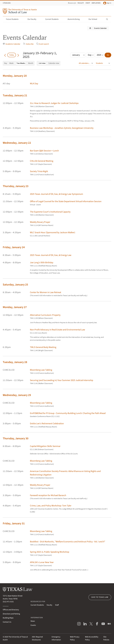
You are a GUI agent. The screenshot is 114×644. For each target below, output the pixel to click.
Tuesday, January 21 (15, 95)
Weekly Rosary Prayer (40, 222)
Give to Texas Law (100, 597)
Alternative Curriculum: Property (45, 315)
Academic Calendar (11, 44)
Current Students (53, 19)
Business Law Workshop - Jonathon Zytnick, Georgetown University (62, 128)
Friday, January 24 (14, 247)
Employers (96, 3)
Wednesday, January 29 (17, 395)
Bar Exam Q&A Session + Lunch (44, 151)
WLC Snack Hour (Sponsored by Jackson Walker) (53, 232)
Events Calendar (100, 28)
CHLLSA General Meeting (42, 161)
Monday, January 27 (15, 307)
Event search (43, 44)
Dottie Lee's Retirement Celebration (47, 424)
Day (6, 63)
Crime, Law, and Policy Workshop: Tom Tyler (51, 506)
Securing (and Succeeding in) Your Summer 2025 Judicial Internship (62, 380)
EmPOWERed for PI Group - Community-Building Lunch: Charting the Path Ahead (68, 413)
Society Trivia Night (39, 171)
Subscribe (28, 44)
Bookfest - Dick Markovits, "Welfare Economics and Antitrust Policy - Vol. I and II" (68, 542)
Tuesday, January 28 (15, 362)
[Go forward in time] (18, 55)
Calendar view (54, 63)
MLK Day (34, 84)
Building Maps (8, 618)
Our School (94, 19)
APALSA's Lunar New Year (42, 562)
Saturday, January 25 (15, 285)
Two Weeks (21, 63)
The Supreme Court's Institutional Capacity (50, 212)
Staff (88, 3)
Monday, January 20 (15, 76)
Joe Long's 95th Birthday (42, 263)
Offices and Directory (11, 610)
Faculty (81, 3)
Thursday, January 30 (16, 438)
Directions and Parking (11, 614)
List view (42, 63)
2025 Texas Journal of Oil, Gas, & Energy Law (51, 255)
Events (33, 625)
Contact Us (7, 622)
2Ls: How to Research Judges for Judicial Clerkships (54, 103)
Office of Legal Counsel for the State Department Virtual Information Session (66, 201)
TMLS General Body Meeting (43, 347)
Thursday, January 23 (16, 186)
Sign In (107, 3)
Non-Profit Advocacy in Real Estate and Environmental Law (58, 330)
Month (31, 63)
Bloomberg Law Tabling (41, 370)
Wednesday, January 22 (17, 143)
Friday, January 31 (14, 524)
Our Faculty (33, 19)
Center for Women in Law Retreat (46, 292)
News (33, 621)
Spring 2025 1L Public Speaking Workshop (50, 552)
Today (12, 55)
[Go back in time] (5, 55)
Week (11, 63)
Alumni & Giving (75, 19)
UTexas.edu (7, 3)
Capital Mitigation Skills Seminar (45, 446)
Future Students (14, 19)
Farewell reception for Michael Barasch (48, 495)
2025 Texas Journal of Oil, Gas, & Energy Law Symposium (56, 194)
